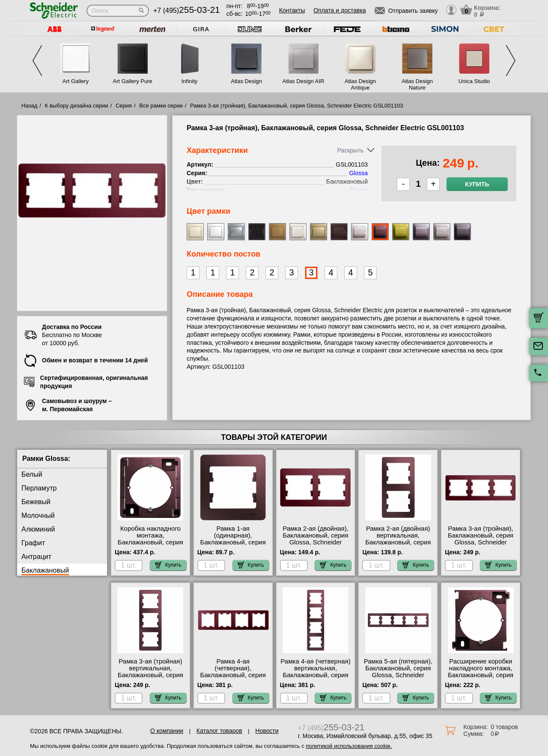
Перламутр (39, 488)
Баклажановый (45, 570)
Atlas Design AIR (304, 81)
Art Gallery (76, 81)
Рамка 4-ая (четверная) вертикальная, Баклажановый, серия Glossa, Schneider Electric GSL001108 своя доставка (315, 678)
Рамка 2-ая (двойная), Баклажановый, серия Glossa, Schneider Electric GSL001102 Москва (316, 542)
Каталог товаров (219, 731)
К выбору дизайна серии (77, 106)
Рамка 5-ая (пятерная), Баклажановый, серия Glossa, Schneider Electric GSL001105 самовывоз (398, 675)
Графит (33, 543)
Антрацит (36, 557)
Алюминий (38, 529)
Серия (124, 106)
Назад (29, 106)
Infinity (190, 81)
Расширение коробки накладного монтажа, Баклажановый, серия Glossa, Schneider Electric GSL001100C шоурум (481, 678)
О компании (167, 731)
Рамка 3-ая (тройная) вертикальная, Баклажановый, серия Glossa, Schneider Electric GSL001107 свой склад (150, 678)
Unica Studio (474, 81)
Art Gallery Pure (132, 81)
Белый (32, 474)
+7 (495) (187, 10)
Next (511, 61)
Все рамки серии (161, 106)
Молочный (38, 515)
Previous (37, 61)
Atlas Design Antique (360, 84)
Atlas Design (246, 81)
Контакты (292, 10)
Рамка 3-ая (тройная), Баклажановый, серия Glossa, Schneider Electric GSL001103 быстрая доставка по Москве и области (481, 546)
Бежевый (36, 502)
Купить (477, 184)
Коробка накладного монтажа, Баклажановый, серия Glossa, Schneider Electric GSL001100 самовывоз (150, 546)
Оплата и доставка (340, 10)
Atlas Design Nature (417, 84)
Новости (267, 731)
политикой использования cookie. (349, 746)
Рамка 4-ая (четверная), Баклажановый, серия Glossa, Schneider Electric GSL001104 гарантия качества (233, 678)
